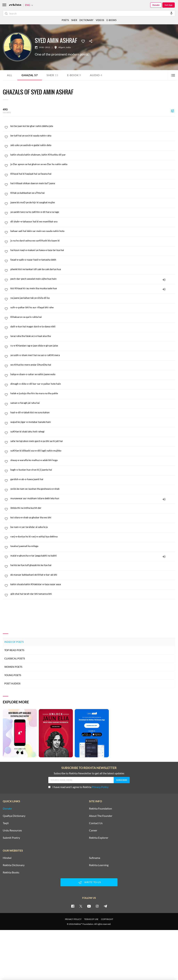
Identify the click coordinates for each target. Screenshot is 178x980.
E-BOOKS (112, 20)
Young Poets (13, 675)
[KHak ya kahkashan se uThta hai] (93, 193)
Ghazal (30, 75)
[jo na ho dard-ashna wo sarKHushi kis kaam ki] (93, 241)
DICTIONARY (86, 20)
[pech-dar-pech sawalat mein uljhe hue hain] (93, 279)
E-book (74, 75)
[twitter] (81, 906)
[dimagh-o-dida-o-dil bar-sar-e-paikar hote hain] (93, 384)
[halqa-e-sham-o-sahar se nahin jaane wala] (93, 374)
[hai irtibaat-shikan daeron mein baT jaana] (93, 183)
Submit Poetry (11, 838)
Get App (169, 5)
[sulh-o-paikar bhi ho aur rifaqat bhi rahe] (93, 307)
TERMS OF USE (91, 919)
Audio (96, 75)
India (68, 47)
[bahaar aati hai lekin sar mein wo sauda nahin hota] (93, 231)
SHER (74, 20)
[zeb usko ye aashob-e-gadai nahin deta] (93, 145)
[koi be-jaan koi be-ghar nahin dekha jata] (93, 126)
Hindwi (7, 858)
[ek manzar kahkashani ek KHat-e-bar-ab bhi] (93, 575)
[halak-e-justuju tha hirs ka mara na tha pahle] (93, 393)
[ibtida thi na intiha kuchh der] (93, 508)
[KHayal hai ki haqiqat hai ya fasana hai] (93, 174)
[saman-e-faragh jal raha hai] (93, 403)
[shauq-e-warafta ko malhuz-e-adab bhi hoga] (93, 460)
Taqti (6, 823)
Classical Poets (15, 658)
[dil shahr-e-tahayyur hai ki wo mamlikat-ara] (93, 221)
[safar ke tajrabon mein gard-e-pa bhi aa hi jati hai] (93, 441)
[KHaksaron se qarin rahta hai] (93, 317)
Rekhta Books (11, 872)
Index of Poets (14, 642)
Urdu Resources (12, 830)
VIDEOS (100, 20)
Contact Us (96, 823)
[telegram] (105, 906)
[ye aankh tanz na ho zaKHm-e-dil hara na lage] (93, 212)
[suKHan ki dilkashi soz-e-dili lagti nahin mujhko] (93, 451)
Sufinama (95, 858)
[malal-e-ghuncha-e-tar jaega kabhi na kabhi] (93, 556)
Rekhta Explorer (99, 838)
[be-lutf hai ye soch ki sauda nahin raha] (93, 136)
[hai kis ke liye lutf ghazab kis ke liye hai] (93, 565)
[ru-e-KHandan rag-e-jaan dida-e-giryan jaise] (93, 346)
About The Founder (101, 816)
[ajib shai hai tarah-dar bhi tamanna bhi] (93, 594)
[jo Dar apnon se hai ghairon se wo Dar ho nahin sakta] (93, 164)
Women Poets (13, 667)
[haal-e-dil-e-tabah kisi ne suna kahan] (93, 412)
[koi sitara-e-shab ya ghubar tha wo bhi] (93, 517)
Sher (52, 75)
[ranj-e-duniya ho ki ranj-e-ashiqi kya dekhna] (93, 537)
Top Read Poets (14, 650)
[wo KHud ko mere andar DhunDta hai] (93, 365)
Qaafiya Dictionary (14, 816)
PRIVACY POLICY (73, 919)
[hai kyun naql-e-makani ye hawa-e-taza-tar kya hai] (93, 250)
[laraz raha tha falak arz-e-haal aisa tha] (93, 336)
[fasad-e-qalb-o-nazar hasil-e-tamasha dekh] (93, 260)
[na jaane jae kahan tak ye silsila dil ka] (93, 298)
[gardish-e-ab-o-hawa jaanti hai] (93, 479)
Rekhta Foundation (100, 809)
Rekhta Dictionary (14, 865)
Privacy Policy (100, 787)
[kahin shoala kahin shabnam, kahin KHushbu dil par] (93, 155)
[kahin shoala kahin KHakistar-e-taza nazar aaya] (93, 584)
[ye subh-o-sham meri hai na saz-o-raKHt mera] (93, 355)
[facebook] (73, 906)
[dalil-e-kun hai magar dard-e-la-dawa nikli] (93, 326)
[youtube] (89, 906)
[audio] (164, 280)
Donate (156, 5)
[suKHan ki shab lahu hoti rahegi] (93, 432)
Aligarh (62, 47)
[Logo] (15, 5)
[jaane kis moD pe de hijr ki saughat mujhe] (93, 202)
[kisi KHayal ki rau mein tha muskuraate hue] (93, 288)
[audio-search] (171, 13)
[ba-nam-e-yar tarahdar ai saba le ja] (93, 527)
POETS (65, 20)
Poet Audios (12, 683)
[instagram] (97, 906)
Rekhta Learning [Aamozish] (99, 865)
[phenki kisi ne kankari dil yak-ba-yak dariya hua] (93, 269)
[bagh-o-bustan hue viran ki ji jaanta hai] (93, 470)
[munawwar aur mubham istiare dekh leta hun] (93, 498)
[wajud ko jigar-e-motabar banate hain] (93, 422)
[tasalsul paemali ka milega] (93, 546)
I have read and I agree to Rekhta (78, 787)
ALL (9, 75)
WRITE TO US (89, 882)
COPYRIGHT (107, 919)
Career (93, 830)
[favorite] (6, 128)
